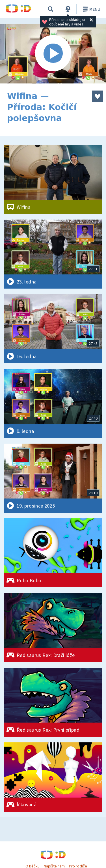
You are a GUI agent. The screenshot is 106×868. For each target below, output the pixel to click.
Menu (91, 9)
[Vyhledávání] (51, 9)
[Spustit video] (53, 54)
